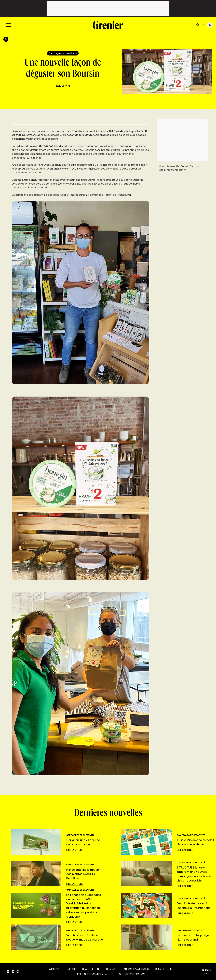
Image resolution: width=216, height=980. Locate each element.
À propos (55, 969)
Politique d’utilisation (131, 974)
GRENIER (207, 970)
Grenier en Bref (164, 969)
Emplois (71, 969)
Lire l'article (75, 850)
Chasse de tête (91, 969)
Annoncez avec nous (136, 969)
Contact (112, 969)
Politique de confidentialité (94, 974)
